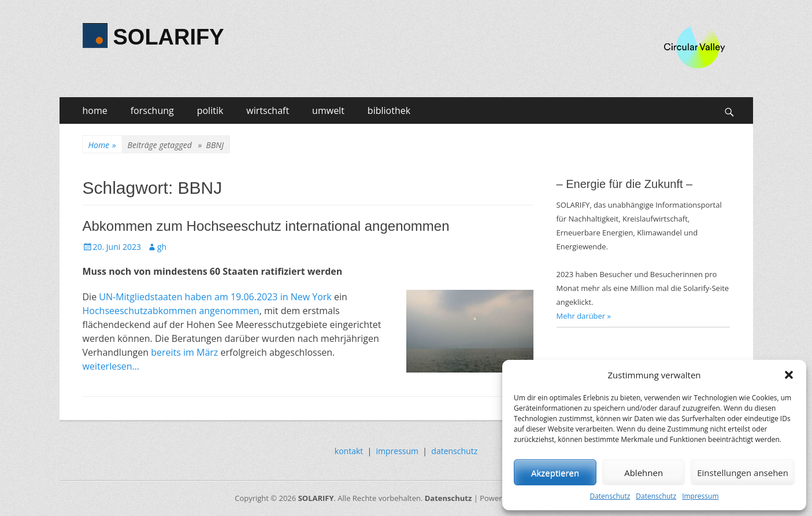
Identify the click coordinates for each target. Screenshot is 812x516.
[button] (789, 375)
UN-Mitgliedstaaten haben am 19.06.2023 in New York (215, 297)
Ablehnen (644, 473)
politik (210, 110)
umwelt (328, 110)
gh (162, 247)
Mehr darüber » (584, 316)
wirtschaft (268, 110)
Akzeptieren (555, 473)
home (95, 110)
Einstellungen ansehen (743, 473)
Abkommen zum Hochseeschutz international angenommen (266, 226)
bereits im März (184, 352)
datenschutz (454, 451)
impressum (398, 451)
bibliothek (389, 110)
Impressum (700, 496)
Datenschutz (610, 496)
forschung (152, 110)
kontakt (349, 451)
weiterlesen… (111, 366)
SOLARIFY (169, 37)
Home (102, 145)
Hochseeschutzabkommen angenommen (171, 311)
